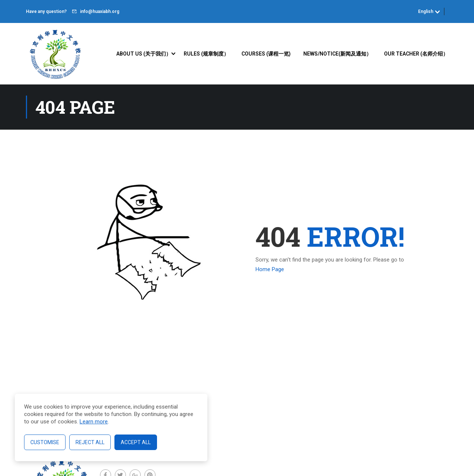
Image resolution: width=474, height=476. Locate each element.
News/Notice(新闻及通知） (337, 54)
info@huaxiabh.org (100, 11)
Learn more (94, 422)
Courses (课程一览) (266, 54)
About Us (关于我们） (144, 54)
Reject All (90, 442)
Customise (45, 442)
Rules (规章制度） (206, 54)
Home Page (270, 269)
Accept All (136, 442)
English (426, 11)
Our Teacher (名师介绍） (416, 54)
